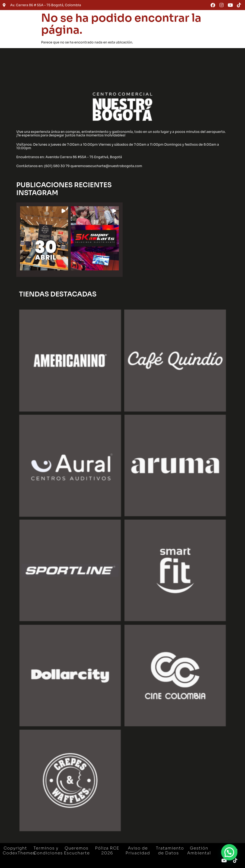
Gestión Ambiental (199, 850)
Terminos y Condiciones (48, 850)
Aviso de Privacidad (138, 850)
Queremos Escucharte (77, 850)
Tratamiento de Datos (170, 850)
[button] (44, 238)
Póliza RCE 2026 (107, 850)
